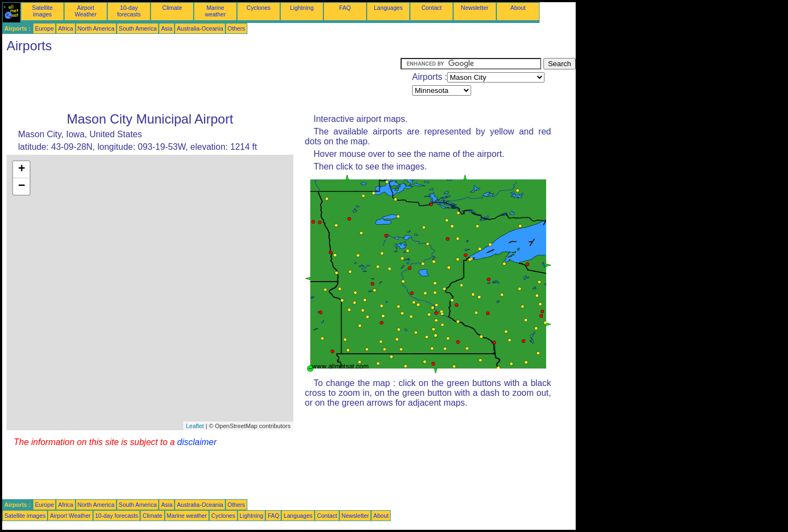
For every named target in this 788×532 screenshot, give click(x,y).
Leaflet (195, 426)
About (518, 8)
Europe (44, 28)
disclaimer (197, 442)
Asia (167, 28)
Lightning (302, 8)
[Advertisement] (201, 83)
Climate (172, 8)
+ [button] (22, 169)
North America (96, 28)
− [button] (22, 186)
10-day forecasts (129, 11)
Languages (388, 8)
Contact (431, 8)
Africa (65, 28)
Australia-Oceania (200, 28)
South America (138, 28)
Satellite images (43, 11)
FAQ (345, 8)
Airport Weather (85, 11)
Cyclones (259, 8)
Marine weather (216, 11)
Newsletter (474, 8)
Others (236, 28)
